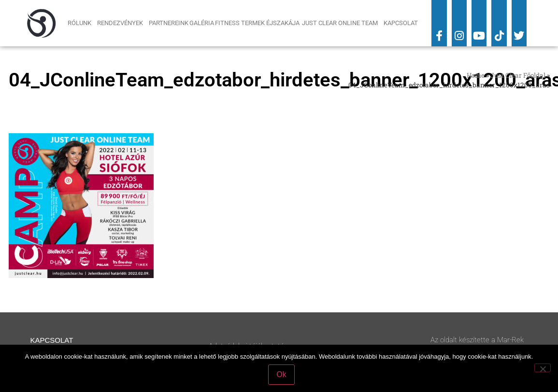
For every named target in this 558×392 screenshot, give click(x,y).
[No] (543, 368)
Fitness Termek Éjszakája (258, 23)
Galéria (202, 23)
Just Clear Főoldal (518, 75)
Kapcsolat (401, 23)
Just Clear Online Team (342, 23)
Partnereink (169, 23)
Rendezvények (122, 23)
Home (476, 75)
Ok (281, 374)
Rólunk (82, 23)
